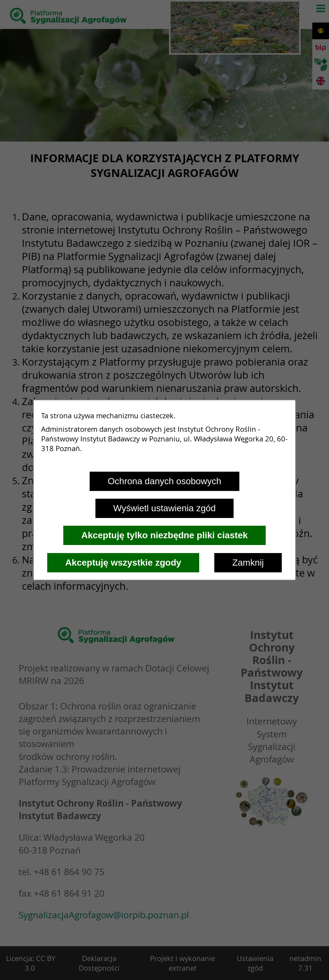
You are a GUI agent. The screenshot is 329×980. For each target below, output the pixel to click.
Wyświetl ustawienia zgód (165, 508)
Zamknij (248, 563)
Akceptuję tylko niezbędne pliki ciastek (164, 535)
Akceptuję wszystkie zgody (123, 563)
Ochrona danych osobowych (164, 481)
